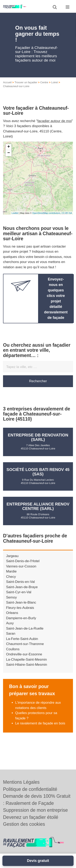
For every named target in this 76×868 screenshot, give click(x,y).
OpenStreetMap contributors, (47, 213)
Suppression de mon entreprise (35, 810)
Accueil (7, 82)
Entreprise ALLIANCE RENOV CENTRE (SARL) (38, 506)
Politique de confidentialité (30, 789)
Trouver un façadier (26, 82)
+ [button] (9, 147)
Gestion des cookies (24, 824)
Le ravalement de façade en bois (40, 723)
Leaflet (15, 213)
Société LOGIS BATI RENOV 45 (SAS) (38, 472)
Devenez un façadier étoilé (31, 817)
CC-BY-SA (67, 213)
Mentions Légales (21, 782)
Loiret (55, 82)
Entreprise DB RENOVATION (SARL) (38, 437)
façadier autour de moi (55, 121)
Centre (44, 82)
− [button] (9, 153)
